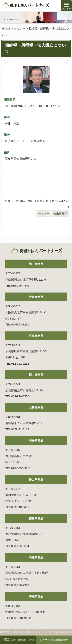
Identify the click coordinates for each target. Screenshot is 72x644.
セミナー (20, 28)
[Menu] (66, 6)
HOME (6, 28)
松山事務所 (60, 214)
